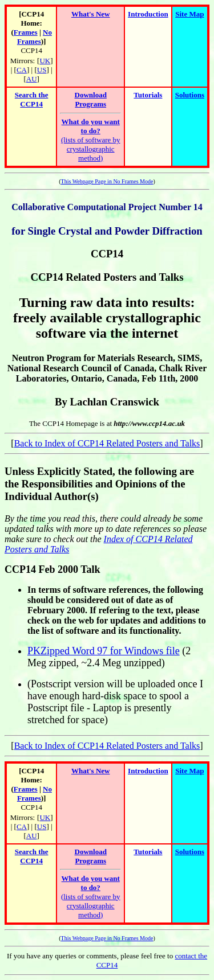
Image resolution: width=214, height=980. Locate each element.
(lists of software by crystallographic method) (91, 140)
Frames (26, 32)
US (42, 70)
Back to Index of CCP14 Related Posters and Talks (107, 443)
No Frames (35, 37)
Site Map (189, 14)
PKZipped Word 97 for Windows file (104, 651)
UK (45, 61)
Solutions (190, 95)
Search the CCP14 (32, 99)
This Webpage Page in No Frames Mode (107, 181)
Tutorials (148, 95)
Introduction (148, 14)
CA (22, 70)
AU (32, 79)
